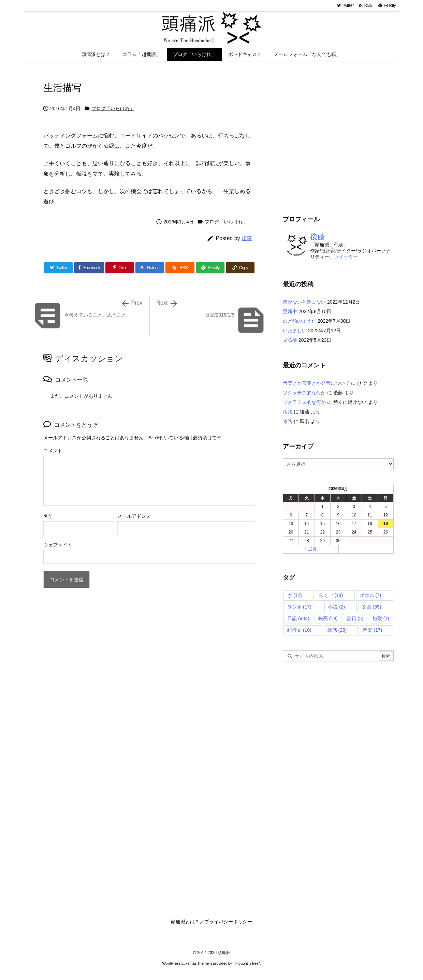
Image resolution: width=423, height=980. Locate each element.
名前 (48, 516)
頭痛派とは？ (185, 922)
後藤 (247, 238)
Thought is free (246, 963)
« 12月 (311, 549)
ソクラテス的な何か (304, 393)
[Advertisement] (340, 147)
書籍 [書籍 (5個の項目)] (355, 618)
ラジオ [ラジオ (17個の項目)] (299, 607)
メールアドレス (134, 516)
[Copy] (240, 268)
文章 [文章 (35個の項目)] (372, 607)
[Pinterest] (120, 268)
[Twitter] (58, 268)
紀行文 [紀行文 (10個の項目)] (299, 630)
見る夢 (290, 340)
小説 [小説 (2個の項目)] (337, 607)
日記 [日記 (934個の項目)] (298, 618)
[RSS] (180, 268)
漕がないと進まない (304, 302)
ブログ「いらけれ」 (113, 108)
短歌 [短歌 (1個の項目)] (381, 618)
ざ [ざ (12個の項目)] (295, 595)
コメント (53, 451)
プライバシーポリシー (228, 922)
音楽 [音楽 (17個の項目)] (372, 630)
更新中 (290, 311)
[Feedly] (210, 268)
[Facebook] (89, 268)
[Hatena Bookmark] (150, 268)
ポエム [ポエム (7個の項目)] (371, 595)
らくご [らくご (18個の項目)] (331, 595)
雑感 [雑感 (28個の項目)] (337, 630)
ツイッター (346, 257)
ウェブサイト (58, 545)
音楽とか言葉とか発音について (316, 383)
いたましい (295, 331)
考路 (288, 412)
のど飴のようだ (300, 321)
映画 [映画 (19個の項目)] (328, 618)
